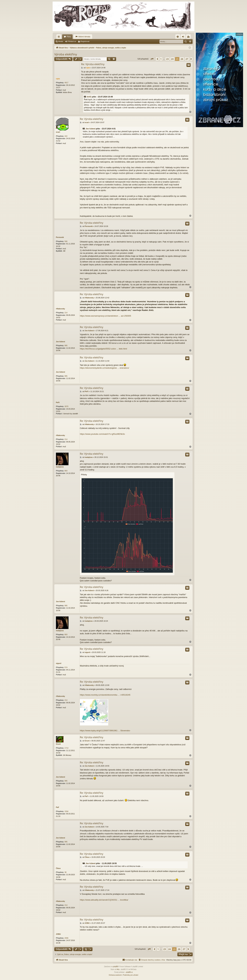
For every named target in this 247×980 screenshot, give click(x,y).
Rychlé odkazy (59, 37)
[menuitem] (178, 37)
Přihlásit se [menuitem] (184, 37)
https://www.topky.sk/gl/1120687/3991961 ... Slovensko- (105, 731)
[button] (152, 59)
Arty (118, 969)
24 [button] (172, 59)
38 (65, 872)
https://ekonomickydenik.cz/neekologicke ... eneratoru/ (104, 368)
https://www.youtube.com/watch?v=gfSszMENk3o (102, 434)
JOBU (58, 934)
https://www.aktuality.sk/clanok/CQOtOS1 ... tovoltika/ (104, 900)
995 (66, 345)
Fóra (69, 37)
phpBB (115, 967)
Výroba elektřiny (66, 54)
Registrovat (85, 41)
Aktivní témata (84, 37)
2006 (66, 938)
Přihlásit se (72, 41)
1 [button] (161, 59)
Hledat (60, 41)
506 (66, 241)
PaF (57, 807)
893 (66, 471)
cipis (58, 79)
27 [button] (187, 59)
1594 (66, 811)
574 (66, 667)
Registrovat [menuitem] (189, 37)
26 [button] (182, 59)
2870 (66, 406)
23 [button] (167, 59)
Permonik (60, 237)
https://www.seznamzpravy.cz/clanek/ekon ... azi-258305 (105, 316)
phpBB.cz (129, 972)
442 (66, 136)
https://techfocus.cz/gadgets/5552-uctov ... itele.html (103, 349)
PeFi (58, 402)
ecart (58, 132)
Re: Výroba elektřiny (93, 64)
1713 (66, 748)
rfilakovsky (60, 309)
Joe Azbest (90, 129)
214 (66, 313)
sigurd (59, 663)
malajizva (60, 467)
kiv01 (89, 97)
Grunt (58, 744)
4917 (66, 83)
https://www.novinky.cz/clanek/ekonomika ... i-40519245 (105, 695)
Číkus (58, 868)
